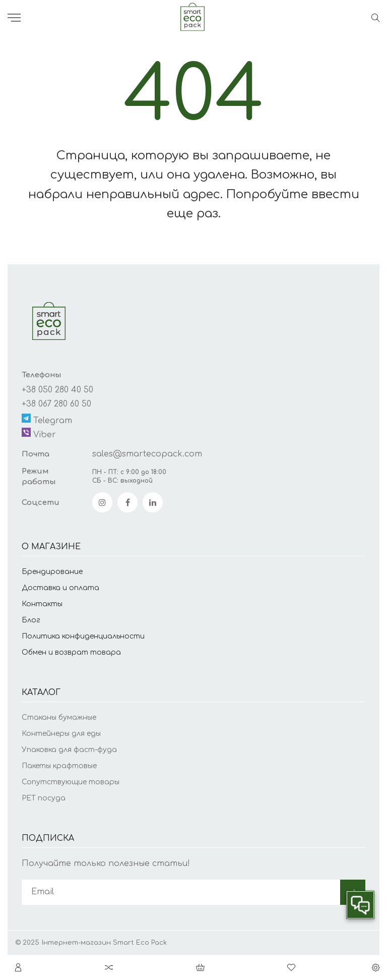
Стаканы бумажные (59, 717)
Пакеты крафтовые (59, 766)
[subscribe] (181, 892)
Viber (39, 434)
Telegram (47, 419)
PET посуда (44, 798)
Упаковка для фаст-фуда (69, 750)
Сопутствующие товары (71, 782)
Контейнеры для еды (61, 734)
